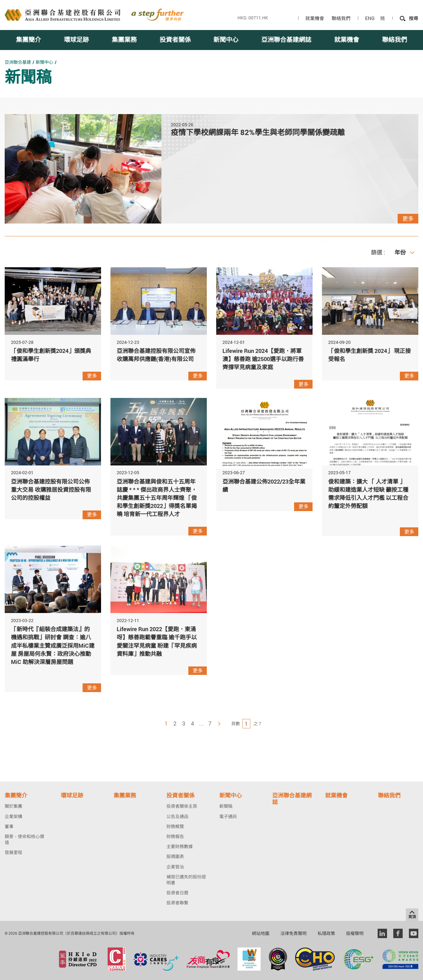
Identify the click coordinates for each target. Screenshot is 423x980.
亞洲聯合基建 (18, 62)
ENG (370, 18)
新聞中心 (44, 62)
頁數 (236, 724)
